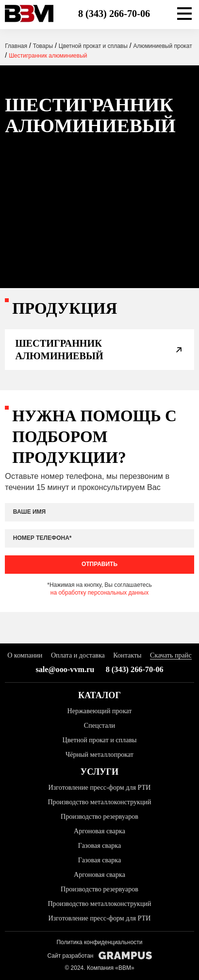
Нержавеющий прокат (100, 711)
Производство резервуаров (99, 816)
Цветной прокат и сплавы (99, 740)
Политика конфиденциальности (99, 942)
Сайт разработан (99, 956)
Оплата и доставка (78, 655)
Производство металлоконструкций (99, 802)
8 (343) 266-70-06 (114, 14)
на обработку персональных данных (99, 593)
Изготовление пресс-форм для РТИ (100, 787)
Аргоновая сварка (99, 831)
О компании (25, 655)
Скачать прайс (171, 655)
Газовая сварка (99, 845)
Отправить (99, 564)
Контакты (127, 655)
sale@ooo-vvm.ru (65, 670)
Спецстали (99, 725)
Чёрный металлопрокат (99, 754)
